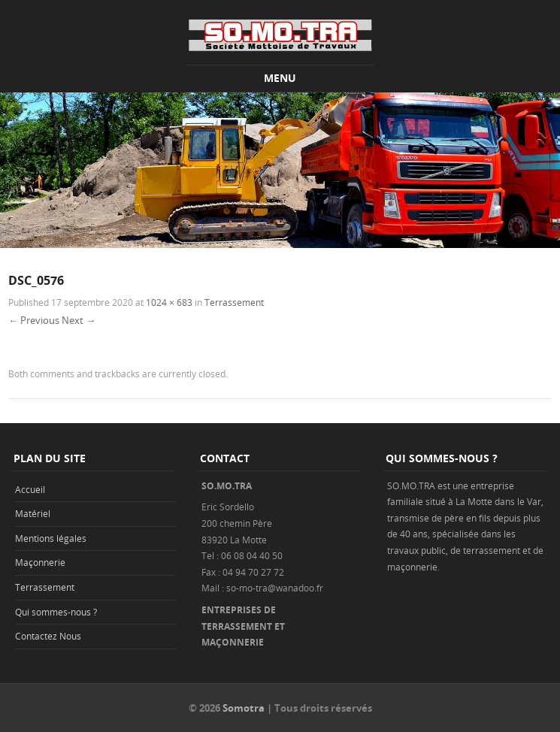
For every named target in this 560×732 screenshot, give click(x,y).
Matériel (33, 513)
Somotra (244, 708)
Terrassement (234, 302)
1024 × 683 (169, 302)
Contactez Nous (48, 636)
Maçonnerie (40, 562)
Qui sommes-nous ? (56, 612)
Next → (79, 320)
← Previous (34, 320)
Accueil (30, 489)
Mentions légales (51, 538)
